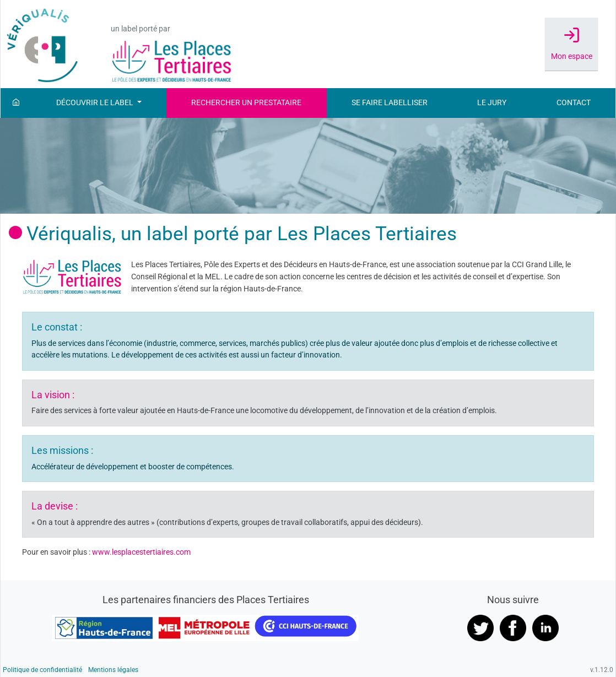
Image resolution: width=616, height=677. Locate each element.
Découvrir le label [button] (96, 103)
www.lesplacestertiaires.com (141, 552)
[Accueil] (16, 103)
